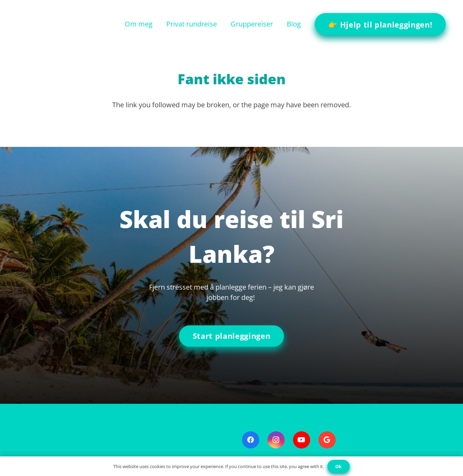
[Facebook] (251, 440)
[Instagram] (276, 440)
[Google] (327, 440)
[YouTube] (302, 440)
